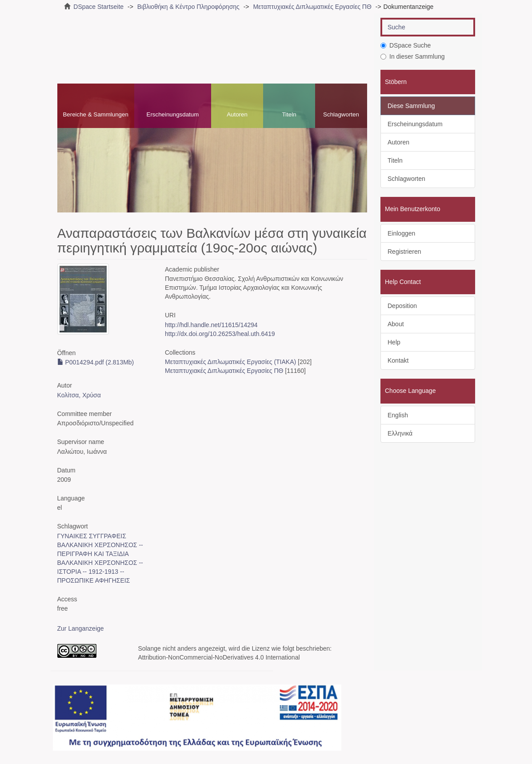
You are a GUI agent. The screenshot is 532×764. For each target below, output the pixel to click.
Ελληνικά (400, 433)
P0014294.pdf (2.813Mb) (96, 362)
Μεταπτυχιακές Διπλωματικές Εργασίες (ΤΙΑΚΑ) (230, 362)
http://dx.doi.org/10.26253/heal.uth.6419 (220, 334)
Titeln (289, 114)
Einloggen (401, 233)
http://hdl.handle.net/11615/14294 (211, 325)
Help (394, 342)
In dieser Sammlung (413, 56)
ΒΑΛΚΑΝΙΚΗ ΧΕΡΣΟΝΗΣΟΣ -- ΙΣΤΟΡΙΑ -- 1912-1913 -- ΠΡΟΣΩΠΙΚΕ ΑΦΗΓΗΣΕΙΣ (100, 572)
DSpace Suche (406, 45)
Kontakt (398, 360)
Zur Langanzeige (81, 628)
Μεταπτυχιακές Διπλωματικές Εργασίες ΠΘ (312, 7)
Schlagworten (341, 114)
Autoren (237, 114)
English (398, 415)
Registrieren (404, 252)
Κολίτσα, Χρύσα (79, 395)
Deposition (402, 306)
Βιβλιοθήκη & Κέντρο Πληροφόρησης (188, 7)
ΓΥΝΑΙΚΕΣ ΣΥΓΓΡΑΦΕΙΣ (92, 536)
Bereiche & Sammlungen (95, 114)
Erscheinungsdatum (173, 114)
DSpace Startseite (98, 7)
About (396, 324)
